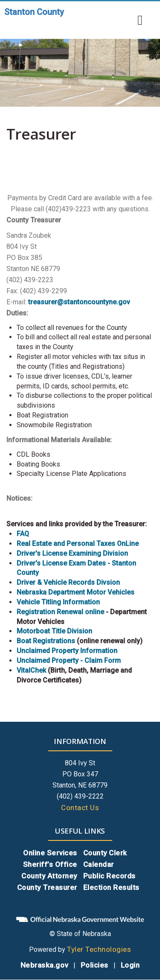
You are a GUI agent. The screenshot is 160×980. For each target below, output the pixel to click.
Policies (95, 965)
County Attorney (49, 876)
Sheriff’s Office (50, 864)
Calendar (99, 864)
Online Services (50, 853)
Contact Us (80, 808)
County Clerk (105, 853)
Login (130, 965)
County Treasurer (47, 887)
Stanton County (34, 12)
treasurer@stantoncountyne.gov (79, 302)
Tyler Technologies (99, 949)
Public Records (109, 876)
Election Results (111, 887)
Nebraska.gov (44, 965)
